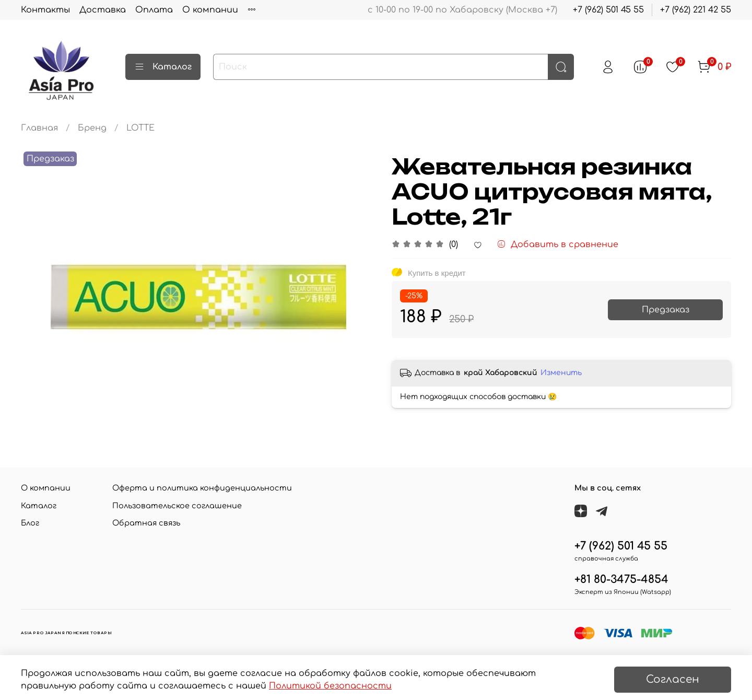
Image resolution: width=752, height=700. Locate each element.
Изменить (561, 373)
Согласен (673, 679)
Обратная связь (146, 523)
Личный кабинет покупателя (315, 10)
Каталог (163, 67)
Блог (30, 523)
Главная (39, 128)
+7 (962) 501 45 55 (608, 10)
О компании (210, 10)
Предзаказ (666, 310)
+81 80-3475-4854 (621, 580)
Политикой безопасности (330, 686)
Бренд (92, 128)
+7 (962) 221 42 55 (696, 10)
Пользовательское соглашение (177, 506)
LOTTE (140, 128)
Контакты (45, 10)
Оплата (154, 10)
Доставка (103, 10)
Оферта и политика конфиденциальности (202, 488)
